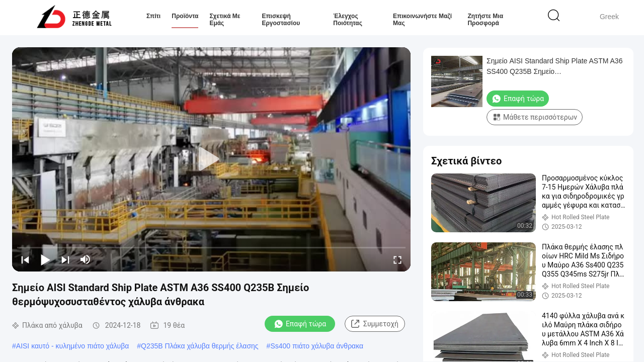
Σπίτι (153, 16)
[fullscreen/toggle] (397, 259)
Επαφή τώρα (300, 324)
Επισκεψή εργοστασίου (281, 20)
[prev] (25, 259)
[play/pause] (45, 259)
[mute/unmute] (86, 259)
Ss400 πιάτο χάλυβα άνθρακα (317, 346)
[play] (211, 159)
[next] (65, 259)
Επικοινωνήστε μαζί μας (422, 20)
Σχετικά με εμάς (225, 20)
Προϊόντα (185, 16)
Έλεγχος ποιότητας (348, 20)
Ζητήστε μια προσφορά (485, 20)
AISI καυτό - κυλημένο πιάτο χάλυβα (73, 346)
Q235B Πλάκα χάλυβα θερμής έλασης (199, 346)
